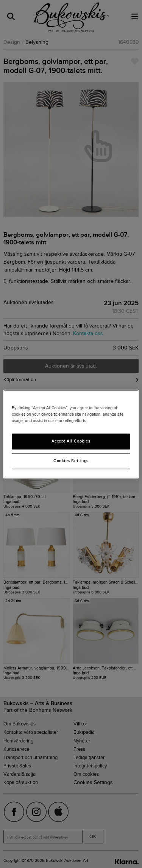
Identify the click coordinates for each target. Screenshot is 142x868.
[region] (71, 434)
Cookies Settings (71, 461)
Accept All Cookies (71, 441)
